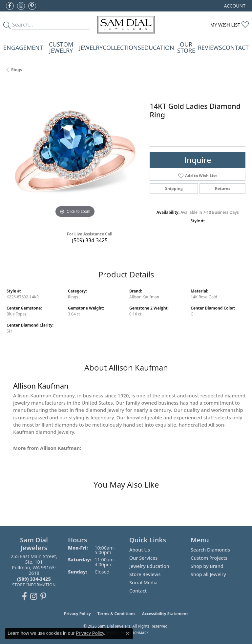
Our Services (143, 558)
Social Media (143, 583)
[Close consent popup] (128, 634)
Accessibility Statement (165, 614)
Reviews (210, 47)
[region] (75, 151)
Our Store (186, 47)
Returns (223, 188)
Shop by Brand (207, 566)
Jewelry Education (149, 566)
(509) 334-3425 (90, 240)
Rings (17, 70)
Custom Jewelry (61, 47)
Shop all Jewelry (208, 574)
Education (158, 47)
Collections (122, 47)
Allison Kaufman (144, 297)
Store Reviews (145, 574)
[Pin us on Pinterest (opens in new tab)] (32, 6)
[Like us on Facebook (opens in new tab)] (10, 6)
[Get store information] (34, 585)
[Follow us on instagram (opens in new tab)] (21, 6)
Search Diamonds (210, 550)
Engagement (23, 47)
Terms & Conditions (116, 614)
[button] (234, 6)
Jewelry (91, 47)
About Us (140, 550)
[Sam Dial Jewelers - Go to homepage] (126, 25)
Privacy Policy (77, 614)
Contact (235, 47)
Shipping (174, 188)
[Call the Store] (34, 579)
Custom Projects (209, 558)
